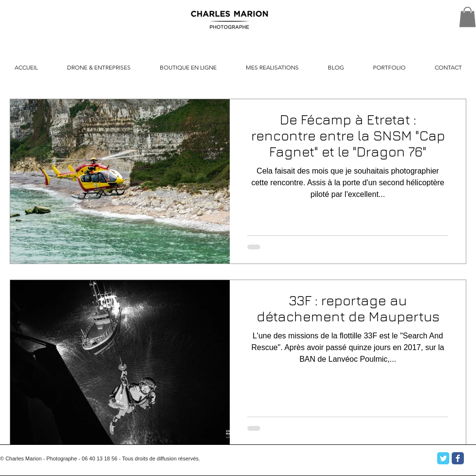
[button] (467, 17)
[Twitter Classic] (443, 458)
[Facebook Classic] (458, 458)
